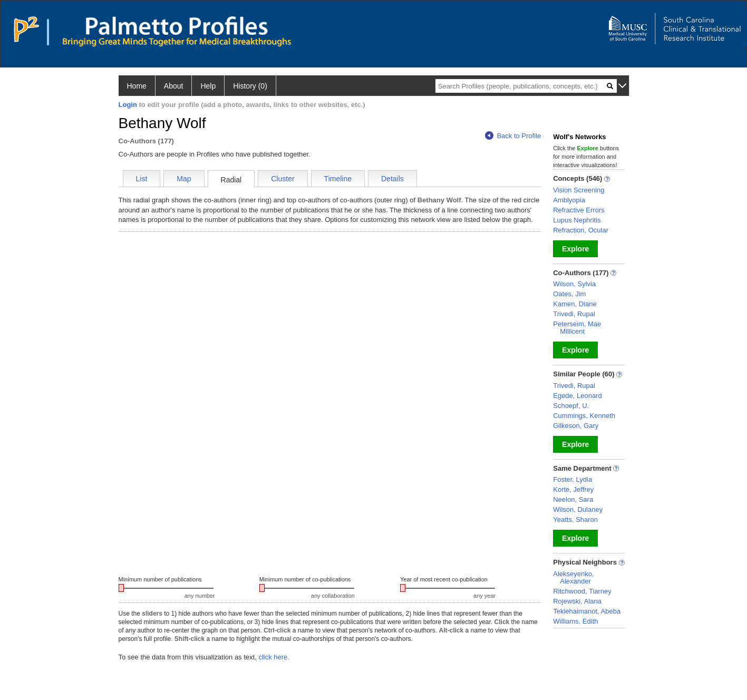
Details (392, 179)
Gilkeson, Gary (576, 426)
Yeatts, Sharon (575, 519)
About (174, 86)
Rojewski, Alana (577, 601)
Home (137, 86)
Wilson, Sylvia (574, 284)
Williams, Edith (575, 621)
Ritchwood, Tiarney (582, 591)
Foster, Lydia (573, 479)
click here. (274, 657)
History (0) (250, 86)
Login (128, 105)
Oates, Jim (569, 294)
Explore (575, 249)
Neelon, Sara (573, 499)
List (142, 179)
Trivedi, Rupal (574, 314)
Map (184, 179)
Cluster (283, 179)
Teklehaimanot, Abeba (587, 611)
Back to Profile (513, 136)
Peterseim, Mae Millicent (577, 328)
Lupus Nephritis (577, 220)
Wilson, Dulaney (578, 509)
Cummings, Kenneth (584, 416)
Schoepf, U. (571, 406)
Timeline (338, 179)
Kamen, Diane (575, 304)
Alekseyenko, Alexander (573, 577)
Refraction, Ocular (581, 230)
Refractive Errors (579, 210)
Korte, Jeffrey (573, 489)
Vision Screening (579, 190)
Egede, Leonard (578, 396)
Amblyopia (569, 200)
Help (208, 86)
